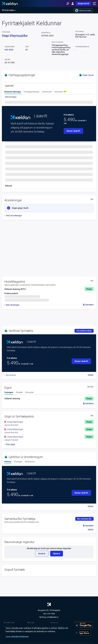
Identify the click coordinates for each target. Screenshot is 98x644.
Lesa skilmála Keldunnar (17, 637)
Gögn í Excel (86, 75)
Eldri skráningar (12, 305)
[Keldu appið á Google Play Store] (84, 625)
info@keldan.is (53, 617)
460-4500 (9, 50)
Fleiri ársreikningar (13, 216)
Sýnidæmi (88, 305)
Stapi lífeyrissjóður (15, 36)
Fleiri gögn (10, 444)
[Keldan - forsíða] (10, 4)
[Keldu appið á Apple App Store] (84, 633)
